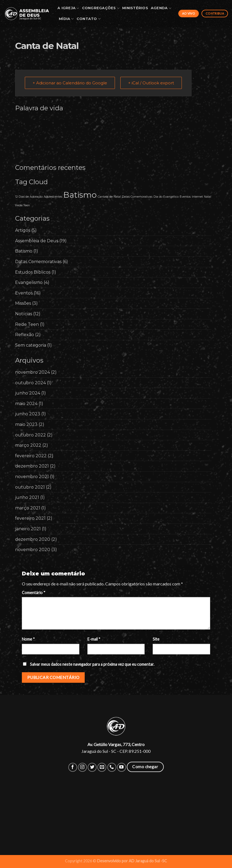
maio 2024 (26, 404)
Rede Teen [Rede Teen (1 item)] (23, 205)
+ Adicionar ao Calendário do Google (70, 83)
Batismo (24, 251)
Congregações (101, 8)
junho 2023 (28, 414)
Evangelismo (29, 282)
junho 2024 (28, 393)
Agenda (161, 8)
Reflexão (25, 335)
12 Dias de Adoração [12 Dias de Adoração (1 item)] (29, 197)
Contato (89, 19)
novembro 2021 (32, 477)
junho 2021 (27, 497)
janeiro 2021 (28, 529)
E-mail (94, 639)
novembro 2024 (33, 372)
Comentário (34, 593)
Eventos (24, 293)
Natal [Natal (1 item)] (208, 197)
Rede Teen (27, 324)
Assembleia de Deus (37, 241)
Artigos (23, 230)
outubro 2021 (30, 487)
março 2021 (28, 508)
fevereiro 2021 (30, 518)
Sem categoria (31, 345)
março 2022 (28, 445)
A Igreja (68, 8)
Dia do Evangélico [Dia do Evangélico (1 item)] (166, 197)
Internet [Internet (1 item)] (197, 197)
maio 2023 (26, 424)
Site (156, 639)
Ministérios (135, 8)
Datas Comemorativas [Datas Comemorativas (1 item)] (137, 197)
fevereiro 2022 (31, 456)
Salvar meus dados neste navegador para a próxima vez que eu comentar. (92, 664)
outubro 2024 (30, 383)
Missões (23, 303)
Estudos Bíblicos (33, 272)
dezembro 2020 (33, 539)
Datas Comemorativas (38, 262)
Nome (28, 639)
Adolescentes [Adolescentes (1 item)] (53, 197)
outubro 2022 (30, 435)
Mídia (66, 19)
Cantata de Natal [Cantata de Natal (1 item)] (109, 197)
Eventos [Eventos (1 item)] (185, 197)
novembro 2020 (33, 550)
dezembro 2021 (32, 466)
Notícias (24, 314)
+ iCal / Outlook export (151, 83)
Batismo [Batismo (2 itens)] (80, 195)
